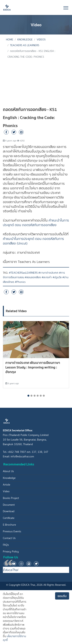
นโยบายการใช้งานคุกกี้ (14, 638)
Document (9, 505)
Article (7, 485)
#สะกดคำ (47, 277)
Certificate (9, 518)
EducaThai (10, 570)
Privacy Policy (11, 552)
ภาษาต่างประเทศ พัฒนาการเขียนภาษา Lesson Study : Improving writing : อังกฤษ (33, 367)
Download (9, 511)
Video (6, 491)
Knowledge (9, 478)
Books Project (11, 498)
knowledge (25, 40)
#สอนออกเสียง (33, 277)
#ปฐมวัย (57, 277)
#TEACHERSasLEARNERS (23, 273)
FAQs (6, 545)
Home (10, 40)
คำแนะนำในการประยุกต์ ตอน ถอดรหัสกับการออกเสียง (36, 223)
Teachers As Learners (25, 45)
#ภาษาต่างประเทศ (48, 273)
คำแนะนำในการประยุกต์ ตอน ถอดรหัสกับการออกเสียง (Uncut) (33, 241)
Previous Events (12, 531)
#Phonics (20, 282)
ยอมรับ (62, 596)
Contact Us (9, 538)
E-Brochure (9, 525)
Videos (41, 40)
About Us (8, 471)
